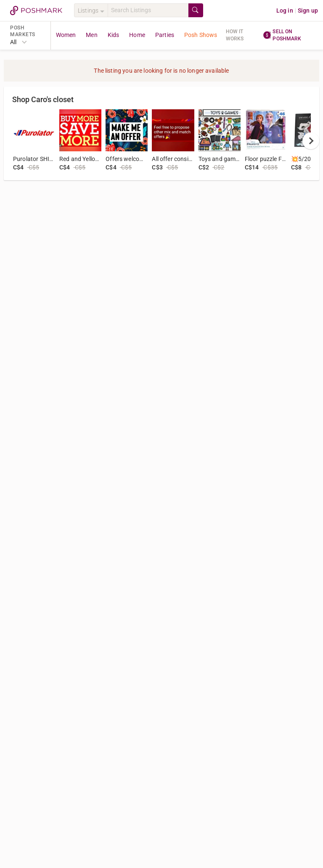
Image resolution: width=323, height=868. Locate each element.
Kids (114, 35)
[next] (311, 141)
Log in (285, 11)
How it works (235, 35)
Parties (165, 35)
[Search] (148, 10)
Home (137, 35)
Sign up (308, 11)
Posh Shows (201, 35)
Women (66, 35)
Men (91, 35)
